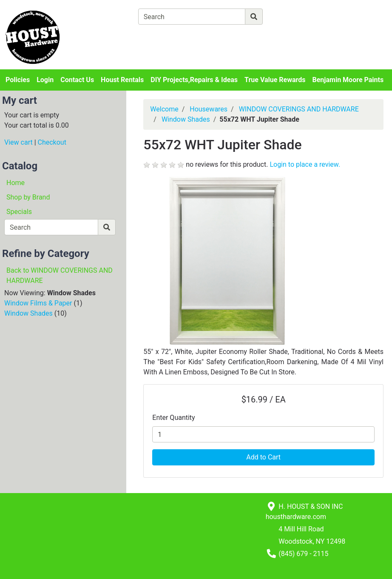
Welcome (164, 109)
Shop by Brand (28, 197)
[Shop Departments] (107, 17)
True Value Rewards (275, 80)
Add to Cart (263, 457)
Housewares (209, 109)
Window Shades (28, 313)
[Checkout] (244, 36)
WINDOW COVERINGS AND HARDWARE (299, 109)
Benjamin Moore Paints (348, 80)
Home (16, 183)
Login (45, 80)
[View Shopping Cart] (172, 36)
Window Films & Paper (38, 303)
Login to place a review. (305, 164)
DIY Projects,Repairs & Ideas (194, 80)
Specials (19, 212)
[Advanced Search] (300, 16)
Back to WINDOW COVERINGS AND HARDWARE (60, 275)
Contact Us (77, 80)
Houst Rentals (122, 80)
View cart (18, 142)
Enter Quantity (173, 418)
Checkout (52, 142)
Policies (18, 80)
